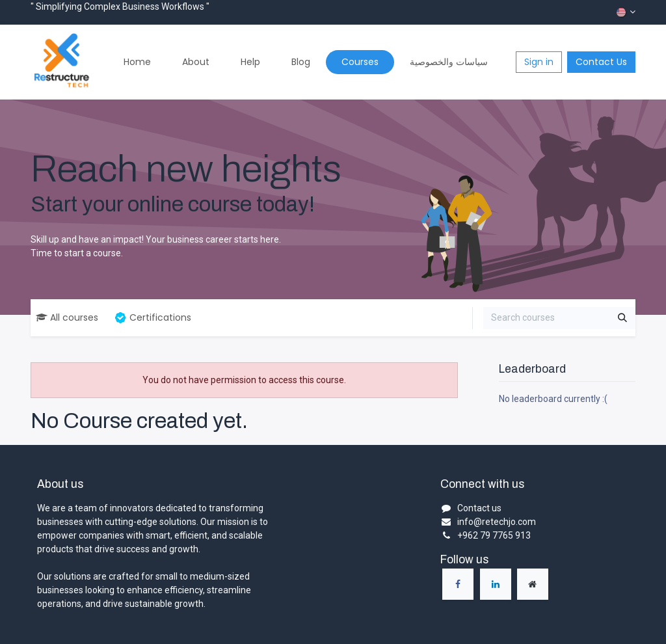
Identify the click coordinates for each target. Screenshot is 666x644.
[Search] (622, 318)
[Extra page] (533, 584)
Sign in (539, 62)
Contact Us (601, 62)
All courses (67, 317)
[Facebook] (458, 584)
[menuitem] (137, 62)
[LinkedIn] (496, 584)
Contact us (479, 508)
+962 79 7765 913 (494, 535)
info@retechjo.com (497, 522)
